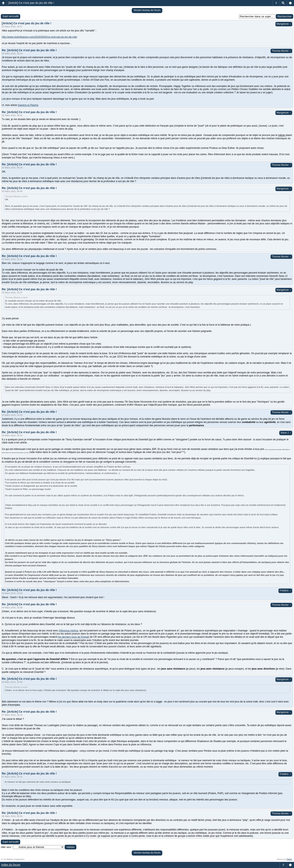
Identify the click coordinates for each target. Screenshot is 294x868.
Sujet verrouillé (11, 16)
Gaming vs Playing (28, 105)
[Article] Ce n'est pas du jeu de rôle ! (31, 3)
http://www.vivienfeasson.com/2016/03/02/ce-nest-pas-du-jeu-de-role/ (40, 37)
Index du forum (11, 865)
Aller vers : (7, 847)
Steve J (286, 433)
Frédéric (285, 591)
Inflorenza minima (68, 631)
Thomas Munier (281, 51)
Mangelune (284, 24)
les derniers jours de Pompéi (74, 637)
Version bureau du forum (147, 10)
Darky (290, 859)
